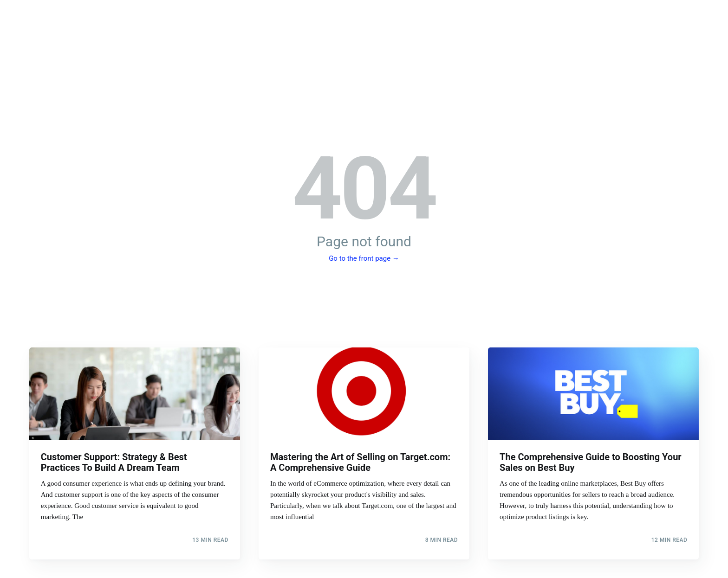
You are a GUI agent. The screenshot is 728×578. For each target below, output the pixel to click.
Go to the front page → (364, 258)
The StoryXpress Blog (364, 47)
